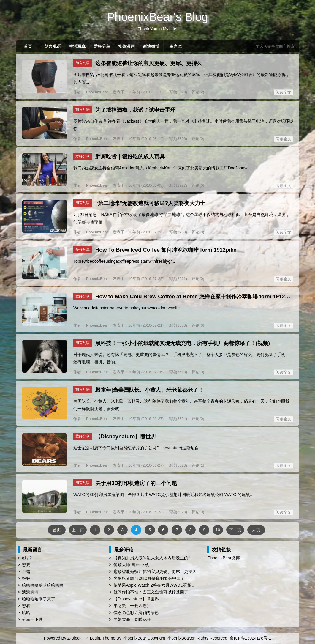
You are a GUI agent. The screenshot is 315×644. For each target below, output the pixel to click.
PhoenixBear (96, 92)
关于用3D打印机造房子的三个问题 (136, 483)
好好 (26, 578)
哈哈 (26, 612)
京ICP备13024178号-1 (250, 638)
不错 (26, 571)
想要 (26, 565)
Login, (96, 638)
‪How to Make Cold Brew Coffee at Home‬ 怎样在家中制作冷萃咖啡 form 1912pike (196, 297)
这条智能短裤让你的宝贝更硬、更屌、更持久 (149, 63)
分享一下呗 (32, 619)
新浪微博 (151, 46)
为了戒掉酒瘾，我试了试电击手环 (135, 110)
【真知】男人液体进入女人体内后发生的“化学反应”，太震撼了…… (175, 558)
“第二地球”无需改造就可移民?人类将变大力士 (150, 203)
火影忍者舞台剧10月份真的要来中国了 (149, 578)
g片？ (27, 558)
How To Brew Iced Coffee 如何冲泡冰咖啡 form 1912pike (166, 250)
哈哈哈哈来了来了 (39, 599)
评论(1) (198, 465)
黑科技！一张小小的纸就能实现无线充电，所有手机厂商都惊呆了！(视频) (183, 343)
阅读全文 (284, 92)
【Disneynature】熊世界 (126, 437)
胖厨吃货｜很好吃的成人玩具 (130, 157)
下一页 (235, 530)
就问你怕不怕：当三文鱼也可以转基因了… (153, 592)
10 (218, 530)
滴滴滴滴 (30, 592)
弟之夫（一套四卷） (132, 606)
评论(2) (198, 92)
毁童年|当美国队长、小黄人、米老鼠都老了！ (149, 390)
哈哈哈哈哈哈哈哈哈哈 (43, 585)
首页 (28, 46)
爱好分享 (102, 46)
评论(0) (198, 139)
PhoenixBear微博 (224, 558)
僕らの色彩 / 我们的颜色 (136, 612)
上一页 (78, 530)
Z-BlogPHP (77, 638)
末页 (256, 530)
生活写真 (77, 46)
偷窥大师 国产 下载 (131, 565)
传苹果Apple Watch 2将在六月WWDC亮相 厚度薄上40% (166, 585)
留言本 (176, 46)
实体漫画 (126, 46)
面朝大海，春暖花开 (132, 619)
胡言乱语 (53, 46)
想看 (26, 606)
